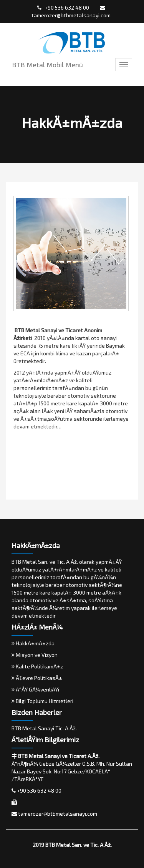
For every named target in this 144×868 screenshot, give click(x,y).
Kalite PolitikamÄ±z (37, 666)
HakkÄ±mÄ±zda (33, 643)
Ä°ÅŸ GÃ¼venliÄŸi (35, 689)
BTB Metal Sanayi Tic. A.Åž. (44, 728)
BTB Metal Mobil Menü (47, 65)
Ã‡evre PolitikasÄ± (37, 678)
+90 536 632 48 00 (63, 7)
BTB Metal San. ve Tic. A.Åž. (79, 845)
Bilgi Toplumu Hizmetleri (42, 701)
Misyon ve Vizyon (35, 655)
